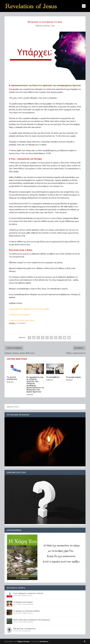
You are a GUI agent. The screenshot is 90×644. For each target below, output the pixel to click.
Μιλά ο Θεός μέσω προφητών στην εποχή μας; (32, 620)
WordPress (44, 641)
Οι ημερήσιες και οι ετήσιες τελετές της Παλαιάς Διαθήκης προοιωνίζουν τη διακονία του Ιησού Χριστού (35, 384)
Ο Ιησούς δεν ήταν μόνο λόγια (21, 320)
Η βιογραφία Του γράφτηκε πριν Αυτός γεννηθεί (29, 309)
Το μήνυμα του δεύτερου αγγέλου (27, 611)
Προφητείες (27, 631)
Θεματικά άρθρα (28, 604)
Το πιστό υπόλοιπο (12, 378)
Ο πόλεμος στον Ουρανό (19, 315)
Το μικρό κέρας (73, 377)
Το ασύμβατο (53, 377)
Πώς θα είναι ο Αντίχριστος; (25, 629)
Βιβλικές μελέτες (43, 26)
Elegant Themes (24, 641)
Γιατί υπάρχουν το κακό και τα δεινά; (28, 593)
